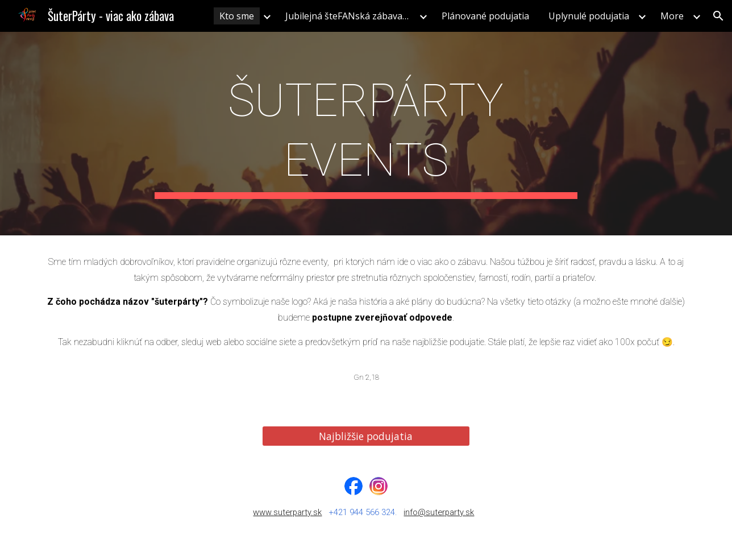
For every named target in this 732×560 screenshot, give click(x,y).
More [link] (672, 16)
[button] (718, 16)
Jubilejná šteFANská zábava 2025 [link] (351, 16)
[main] (366, 134)
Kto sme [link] (237, 16)
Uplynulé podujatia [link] (589, 16)
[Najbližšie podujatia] (366, 436)
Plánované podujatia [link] (485, 16)
